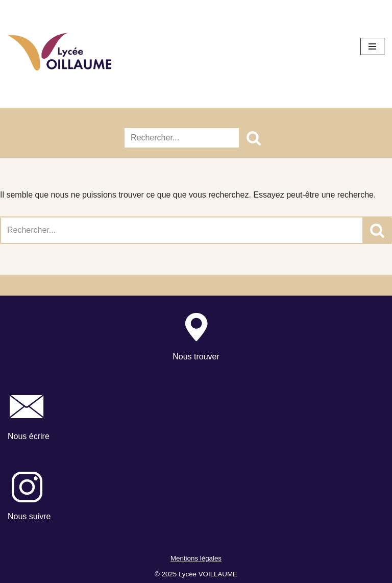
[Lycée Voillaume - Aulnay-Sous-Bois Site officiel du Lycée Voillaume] (59, 52)
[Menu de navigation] (372, 46)
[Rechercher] (182, 138)
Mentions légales (196, 559)
